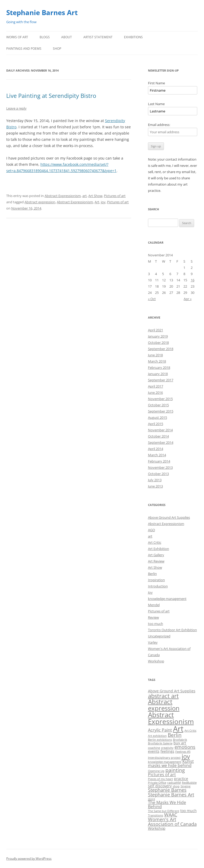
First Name (156, 83)
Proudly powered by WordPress (29, 859)
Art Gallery (156, 555)
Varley (153, 642)
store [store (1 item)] (152, 799)
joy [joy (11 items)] (186, 756)
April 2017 (156, 386)
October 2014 (158, 436)
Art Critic (155, 542)
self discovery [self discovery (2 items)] (160, 786)
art (85, 196)
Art (97, 202)
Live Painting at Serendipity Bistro (51, 96)
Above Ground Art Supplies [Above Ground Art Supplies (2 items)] (172, 691)
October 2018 (158, 343)
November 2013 (160, 467)
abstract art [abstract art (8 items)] (163, 696)
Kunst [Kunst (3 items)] (188, 761)
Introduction (158, 586)
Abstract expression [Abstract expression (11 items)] (164, 705)
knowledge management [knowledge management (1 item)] (165, 762)
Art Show (95, 196)
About (67, 37)
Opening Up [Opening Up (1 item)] (156, 771)
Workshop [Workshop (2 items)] (157, 828)
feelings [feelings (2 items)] (167, 751)
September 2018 (161, 349)
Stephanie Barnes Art (42, 12)
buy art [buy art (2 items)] (180, 743)
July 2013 (155, 480)
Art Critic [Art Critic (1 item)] (190, 731)
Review (153, 617)
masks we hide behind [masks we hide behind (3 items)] (170, 765)
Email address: (159, 125)
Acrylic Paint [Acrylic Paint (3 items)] (160, 730)
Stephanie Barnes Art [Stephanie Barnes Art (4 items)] (171, 795)
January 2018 (158, 374)
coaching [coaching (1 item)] (154, 748)
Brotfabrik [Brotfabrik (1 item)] (180, 740)
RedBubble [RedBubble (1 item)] (189, 783)
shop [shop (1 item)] (176, 786)
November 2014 (160, 430)
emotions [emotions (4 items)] (185, 747)
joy (103, 202)
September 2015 (161, 411)
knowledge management (167, 599)
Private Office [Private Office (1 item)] (157, 783)
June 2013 (155, 486)
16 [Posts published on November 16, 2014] (193, 280)
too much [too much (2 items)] (188, 811)
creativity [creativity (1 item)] (167, 748)
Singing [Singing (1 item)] (186, 786)
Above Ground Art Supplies (169, 517)
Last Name (156, 104)
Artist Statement (98, 37)
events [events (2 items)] (154, 751)
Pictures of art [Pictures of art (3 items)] (162, 775)
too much (156, 624)
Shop (57, 49)
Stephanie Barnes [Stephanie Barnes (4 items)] (167, 790)
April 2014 (156, 449)
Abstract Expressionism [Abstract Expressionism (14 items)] (171, 718)
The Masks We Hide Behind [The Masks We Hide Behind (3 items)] (167, 804)
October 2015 (158, 405)
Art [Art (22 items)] (178, 729)
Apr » (188, 299)
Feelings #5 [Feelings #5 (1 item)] (183, 752)
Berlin (152, 574)
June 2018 (155, 355)
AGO (152, 530)
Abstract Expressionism (63, 196)
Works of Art (17, 37)
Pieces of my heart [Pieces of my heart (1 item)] (160, 779)
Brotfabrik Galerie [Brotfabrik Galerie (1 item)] (160, 743)
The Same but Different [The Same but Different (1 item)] (164, 811)
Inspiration (156, 580)
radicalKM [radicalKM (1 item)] (174, 783)
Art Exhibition (159, 549)
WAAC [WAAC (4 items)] (171, 815)
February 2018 (159, 368)
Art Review (156, 561)
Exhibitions (133, 37)
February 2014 (159, 461)
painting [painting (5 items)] (175, 770)
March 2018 (157, 361)
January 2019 (158, 336)
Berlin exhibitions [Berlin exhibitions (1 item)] (160, 740)
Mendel (154, 605)
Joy (150, 592)
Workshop (156, 661)
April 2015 (156, 424)
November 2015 (160, 399)
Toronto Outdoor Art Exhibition (172, 630)
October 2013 (158, 474)
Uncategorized (159, 636)
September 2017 (161, 380)
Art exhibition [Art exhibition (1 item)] (157, 736)
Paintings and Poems (24, 49)
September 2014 (161, 442)
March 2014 (157, 455)
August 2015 (157, 417)
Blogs (45, 37)
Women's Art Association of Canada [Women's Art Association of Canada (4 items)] (172, 822)
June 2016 (155, 392)
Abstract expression (40, 202)
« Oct (152, 299)
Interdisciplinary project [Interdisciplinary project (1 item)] (164, 758)
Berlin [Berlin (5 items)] (175, 735)
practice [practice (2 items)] (181, 779)
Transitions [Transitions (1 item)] (156, 815)
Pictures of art (115, 196)
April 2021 (156, 330)
